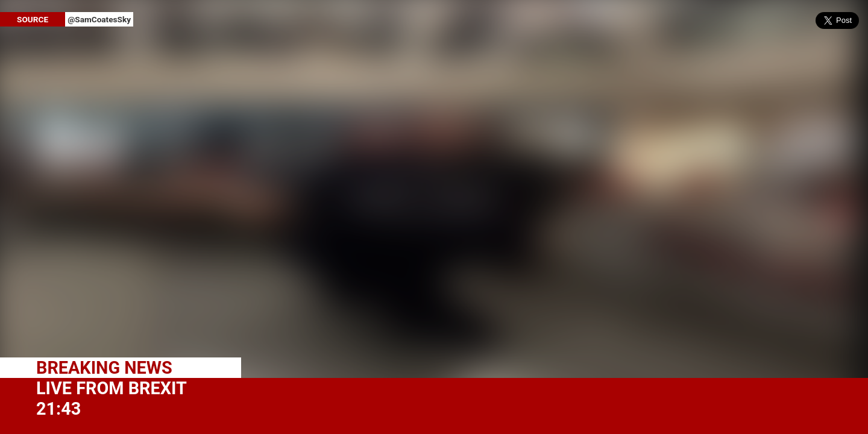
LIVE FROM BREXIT (112, 388)
